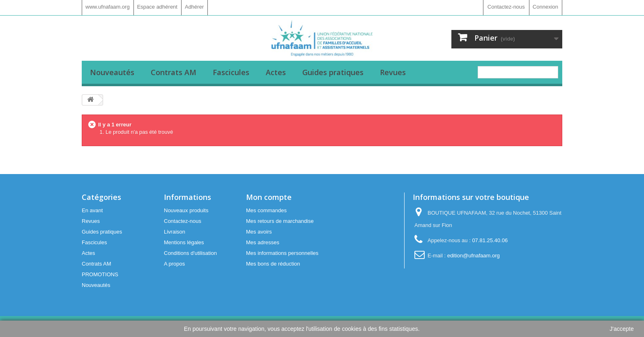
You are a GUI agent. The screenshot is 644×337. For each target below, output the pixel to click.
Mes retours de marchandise (280, 221)
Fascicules (231, 72)
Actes (276, 72)
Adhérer (194, 7)
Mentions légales (184, 242)
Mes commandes (266, 210)
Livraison (175, 232)
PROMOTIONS (100, 274)
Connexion (545, 7)
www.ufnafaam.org (108, 7)
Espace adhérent (157, 7)
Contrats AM (174, 72)
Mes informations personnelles (282, 253)
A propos (174, 264)
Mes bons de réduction (273, 264)
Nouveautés (112, 72)
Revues (393, 72)
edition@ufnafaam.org (474, 256)
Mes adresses (263, 242)
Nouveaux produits (186, 210)
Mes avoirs (259, 232)
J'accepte (622, 329)
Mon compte (269, 197)
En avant (92, 210)
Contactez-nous (506, 7)
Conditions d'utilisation (190, 253)
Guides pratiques (333, 72)
